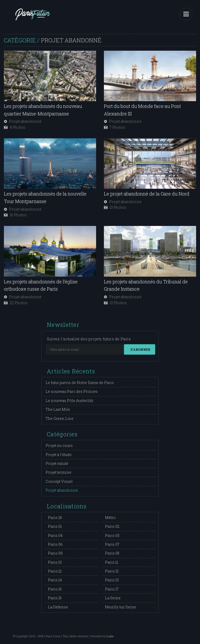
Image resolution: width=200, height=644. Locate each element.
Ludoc (110, 636)
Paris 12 (55, 571)
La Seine (113, 598)
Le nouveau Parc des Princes (72, 391)
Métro (110, 518)
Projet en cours (59, 445)
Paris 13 (112, 571)
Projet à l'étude (59, 455)
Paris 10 (55, 562)
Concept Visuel (59, 481)
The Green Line (60, 418)
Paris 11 (111, 562)
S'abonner (140, 349)
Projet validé (57, 463)
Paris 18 (55, 518)
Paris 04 (55, 535)
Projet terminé (58, 472)
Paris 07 (112, 544)
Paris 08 (55, 553)
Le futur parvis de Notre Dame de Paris (80, 383)
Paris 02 (112, 526)
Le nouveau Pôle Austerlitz (69, 401)
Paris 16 (55, 589)
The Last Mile (58, 409)
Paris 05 (112, 535)
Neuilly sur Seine (120, 607)
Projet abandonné (62, 490)
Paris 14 (55, 580)
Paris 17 (112, 589)
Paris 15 (112, 580)
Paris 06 (55, 544)
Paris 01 (55, 526)
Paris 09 (112, 553)
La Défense (58, 607)
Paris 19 (55, 598)
